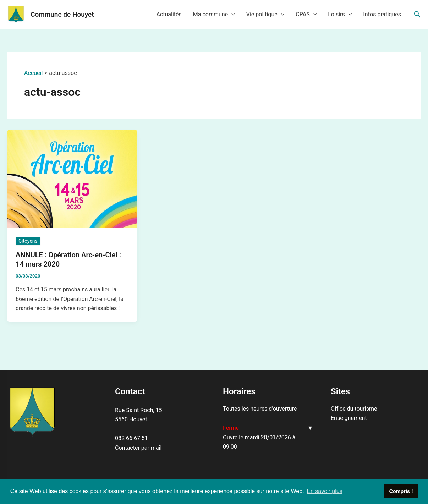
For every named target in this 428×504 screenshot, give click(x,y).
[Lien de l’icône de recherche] (417, 15)
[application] (231, 15)
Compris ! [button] (401, 491)
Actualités (169, 14)
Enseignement (349, 418)
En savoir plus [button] (325, 491)
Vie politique (265, 15)
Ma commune (214, 15)
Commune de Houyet (62, 14)
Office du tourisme (354, 409)
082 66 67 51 (131, 438)
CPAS (306, 15)
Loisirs (340, 15)
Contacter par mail (138, 448)
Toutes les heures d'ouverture (260, 409)
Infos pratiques (382, 14)
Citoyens (28, 241)
